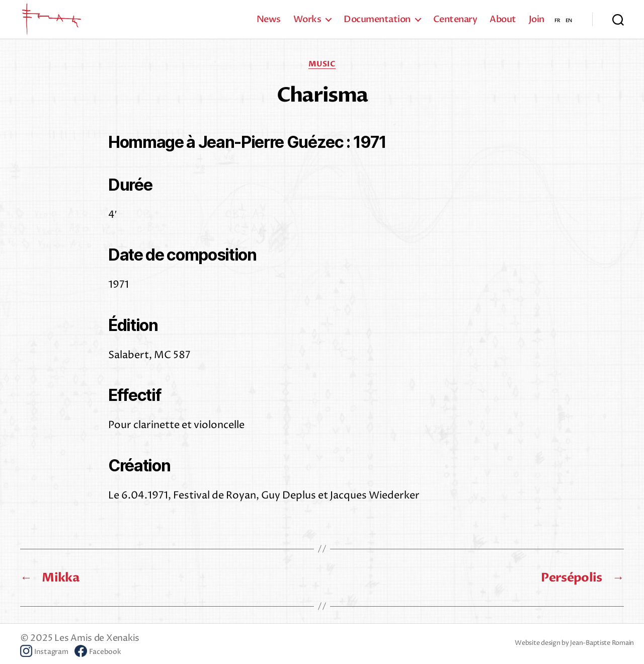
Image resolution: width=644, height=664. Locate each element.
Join (537, 25)
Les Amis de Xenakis (97, 650)
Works (307, 25)
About (503, 25)
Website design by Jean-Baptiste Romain (574, 655)
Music (322, 76)
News (269, 25)
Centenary (455, 25)
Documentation (377, 25)
